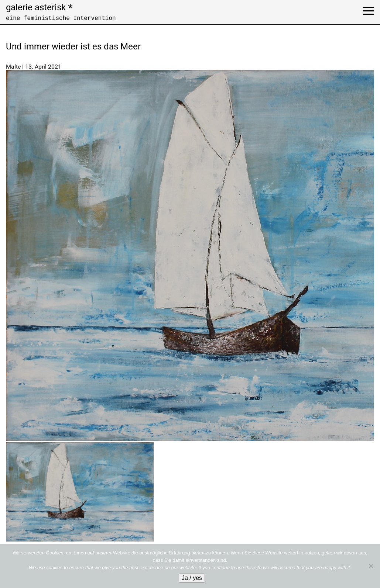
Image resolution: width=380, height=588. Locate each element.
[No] (371, 566)
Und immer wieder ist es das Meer (73, 46)
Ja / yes (192, 578)
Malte (13, 67)
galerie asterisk (39, 7)
